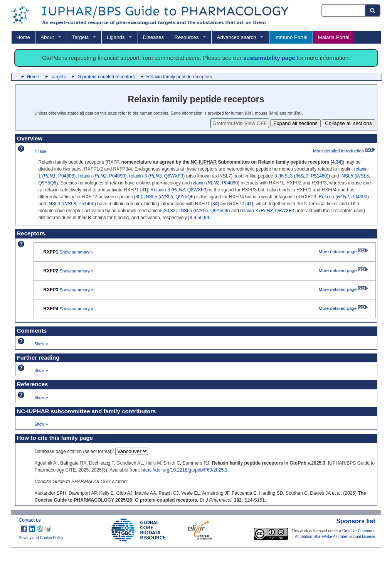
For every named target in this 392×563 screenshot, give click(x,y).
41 (249, 204)
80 (138, 197)
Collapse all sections (348, 123)
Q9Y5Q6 (48, 183)
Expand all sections (295, 123)
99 (206, 218)
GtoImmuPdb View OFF (240, 123)
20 (166, 211)
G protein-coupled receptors (106, 77)
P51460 (319, 176)
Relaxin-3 (160, 190)
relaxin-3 (138, 176)
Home (23, 37)
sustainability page (269, 58)
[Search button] (373, 10)
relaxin (85, 176)
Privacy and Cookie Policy (41, 538)
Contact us (30, 520)
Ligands (116, 37)
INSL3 (286, 176)
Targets (80, 37)
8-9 (193, 218)
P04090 (117, 176)
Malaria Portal (334, 37)
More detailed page (343, 252)
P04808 (66, 176)
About (47, 37)
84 (215, 204)
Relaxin (326, 197)
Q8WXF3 (174, 176)
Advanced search (237, 37)
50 (200, 218)
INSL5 (347, 176)
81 (144, 190)
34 (339, 162)
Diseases (153, 37)
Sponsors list (356, 521)
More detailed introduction (344, 151)
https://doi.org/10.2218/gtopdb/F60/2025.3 (185, 470)
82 (173, 211)
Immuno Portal (291, 37)
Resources (186, 37)
